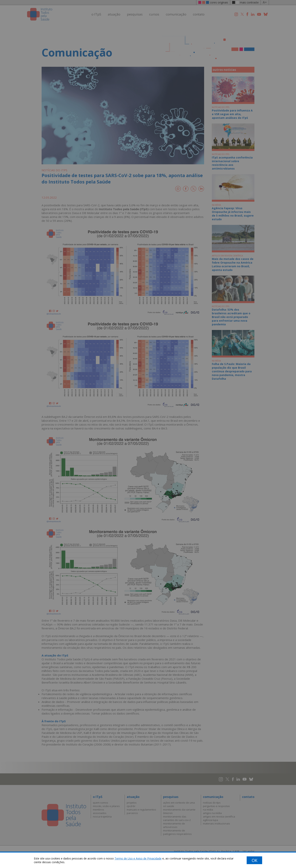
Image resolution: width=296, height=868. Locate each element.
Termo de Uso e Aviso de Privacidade (138, 858)
